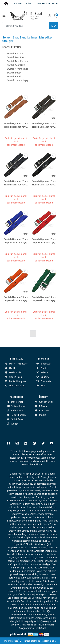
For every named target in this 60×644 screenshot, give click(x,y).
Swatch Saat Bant (16, 65)
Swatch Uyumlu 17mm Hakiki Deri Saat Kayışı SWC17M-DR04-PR (44, 125)
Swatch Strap (14, 73)
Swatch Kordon (15, 53)
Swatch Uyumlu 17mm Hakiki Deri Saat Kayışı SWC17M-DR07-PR (44, 183)
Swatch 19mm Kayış (17, 80)
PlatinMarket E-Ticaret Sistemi (21, 641)
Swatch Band (14, 76)
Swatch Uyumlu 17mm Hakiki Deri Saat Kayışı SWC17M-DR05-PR (16, 183)
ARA (54, 26)
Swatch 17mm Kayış (17, 69)
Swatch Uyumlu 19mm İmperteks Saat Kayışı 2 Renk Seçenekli (16, 299)
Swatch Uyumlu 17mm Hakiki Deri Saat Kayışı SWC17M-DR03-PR (16, 125)
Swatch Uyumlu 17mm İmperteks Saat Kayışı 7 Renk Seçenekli (44, 241)
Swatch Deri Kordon (17, 61)
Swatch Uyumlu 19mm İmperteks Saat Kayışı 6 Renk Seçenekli (44, 299)
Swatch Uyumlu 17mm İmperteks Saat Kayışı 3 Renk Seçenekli (16, 241)
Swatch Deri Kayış (16, 57)
